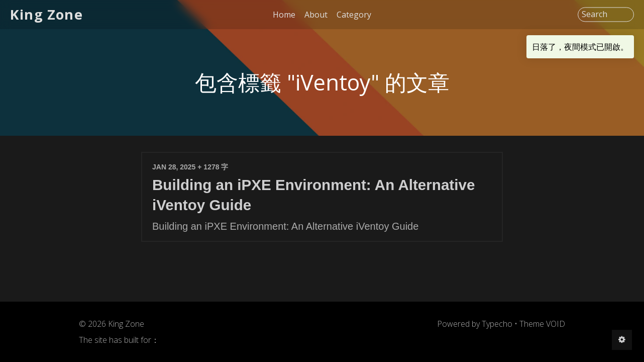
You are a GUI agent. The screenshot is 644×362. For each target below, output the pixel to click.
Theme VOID (542, 324)
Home (284, 15)
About (316, 15)
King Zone (46, 14)
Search (595, 15)
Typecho (497, 324)
